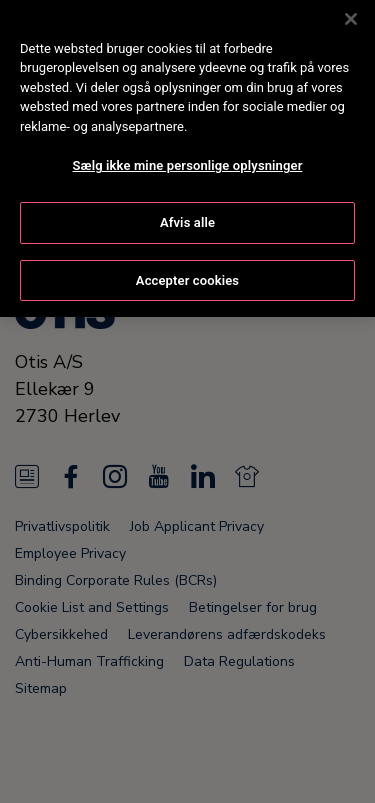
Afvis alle (187, 203)
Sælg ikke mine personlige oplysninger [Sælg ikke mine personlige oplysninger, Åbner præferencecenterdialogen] (188, 147)
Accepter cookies (187, 261)
